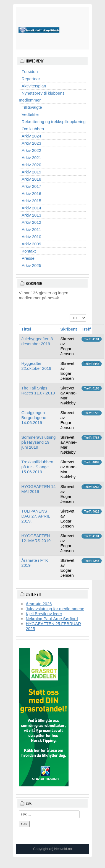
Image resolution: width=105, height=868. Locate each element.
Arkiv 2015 (31, 201)
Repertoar (31, 79)
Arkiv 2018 (31, 179)
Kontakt (29, 251)
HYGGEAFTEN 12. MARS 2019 (36, 538)
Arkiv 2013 (31, 215)
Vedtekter (30, 114)
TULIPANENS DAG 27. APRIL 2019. (36, 516)
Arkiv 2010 (31, 237)
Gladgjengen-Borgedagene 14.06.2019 (34, 418)
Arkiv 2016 (31, 193)
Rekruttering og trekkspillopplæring (54, 122)
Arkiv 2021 (31, 158)
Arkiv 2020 (31, 165)
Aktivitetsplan (34, 86)
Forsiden (30, 72)
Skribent (69, 329)
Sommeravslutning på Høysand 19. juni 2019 (38, 442)
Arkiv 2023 (31, 143)
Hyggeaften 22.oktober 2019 (36, 366)
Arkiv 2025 (31, 265)
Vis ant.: (70, 314)
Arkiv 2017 (31, 186)
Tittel (26, 329)
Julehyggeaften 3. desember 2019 (38, 341)
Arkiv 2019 (31, 172)
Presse (28, 258)
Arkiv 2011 (31, 229)
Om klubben (33, 129)
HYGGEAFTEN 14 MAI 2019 (38, 489)
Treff (86, 329)
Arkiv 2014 (31, 208)
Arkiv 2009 (31, 244)
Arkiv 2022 (31, 150)
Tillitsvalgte (32, 107)
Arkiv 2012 (31, 222)
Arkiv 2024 (31, 136)
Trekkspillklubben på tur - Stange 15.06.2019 (37, 467)
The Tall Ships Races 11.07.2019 (38, 390)
